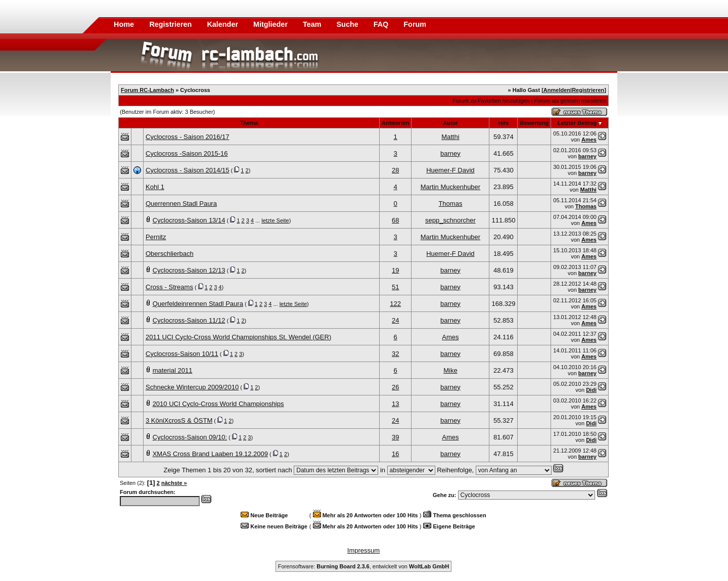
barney (450, 153)
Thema (249, 123)
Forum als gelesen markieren (570, 101)
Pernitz (156, 237)
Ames (589, 140)
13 (395, 404)
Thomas (450, 204)
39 (395, 437)
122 (395, 304)
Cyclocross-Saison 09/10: (190, 437)
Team (313, 24)
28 (395, 170)
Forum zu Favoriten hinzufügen (491, 101)
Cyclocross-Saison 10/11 (182, 354)
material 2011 (173, 370)
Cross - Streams (169, 287)
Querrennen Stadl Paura (181, 204)
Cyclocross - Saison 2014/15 (187, 170)
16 (395, 454)
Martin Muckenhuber (451, 187)
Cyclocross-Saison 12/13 (189, 270)
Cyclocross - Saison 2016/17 (187, 137)
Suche (349, 24)
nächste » (174, 483)
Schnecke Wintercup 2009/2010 (192, 387)
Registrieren (171, 24)
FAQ (382, 24)
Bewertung (534, 123)
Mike (450, 370)
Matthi (450, 137)
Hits (504, 123)
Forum (415, 24)
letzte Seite (275, 220)
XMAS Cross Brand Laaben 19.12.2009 (210, 454)
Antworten (395, 123)
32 (395, 354)
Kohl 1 (155, 187)
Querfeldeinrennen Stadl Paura (198, 304)
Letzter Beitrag (577, 123)
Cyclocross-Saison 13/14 (189, 220)
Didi (591, 390)
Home (124, 24)
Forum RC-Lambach (147, 90)
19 (395, 270)
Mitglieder (271, 24)
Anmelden (557, 90)
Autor (450, 123)
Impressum (363, 550)
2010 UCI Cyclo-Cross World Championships (218, 404)
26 (395, 387)
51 (395, 287)
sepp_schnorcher (450, 220)
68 (395, 220)
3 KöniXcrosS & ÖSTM (179, 420)
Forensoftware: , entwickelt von (363, 566)
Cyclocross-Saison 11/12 (189, 320)
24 (395, 320)
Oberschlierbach (170, 254)
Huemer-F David (450, 170)
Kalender (223, 24)
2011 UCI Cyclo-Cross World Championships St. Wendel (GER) (238, 337)
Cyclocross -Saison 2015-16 (187, 153)
